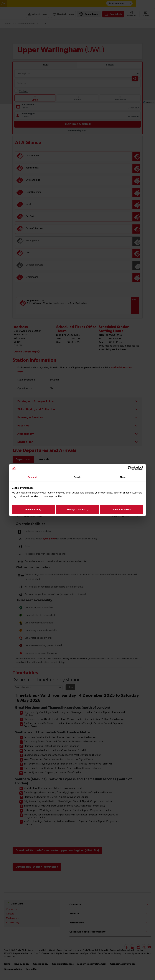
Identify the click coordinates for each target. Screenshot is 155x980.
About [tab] (123, 477)
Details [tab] (77, 477)
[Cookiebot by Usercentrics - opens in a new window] (130, 468)
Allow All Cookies (122, 509)
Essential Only (33, 509)
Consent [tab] (32, 477)
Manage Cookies (78, 509)
